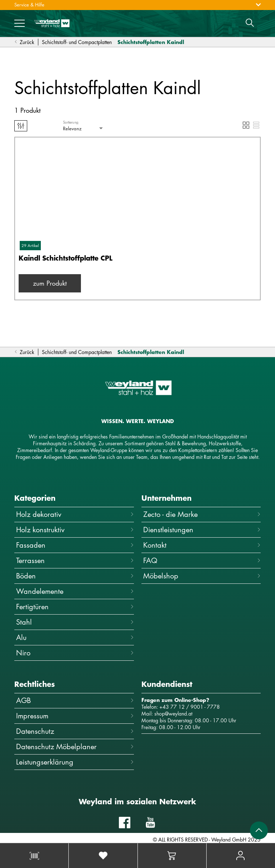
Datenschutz (75, 731)
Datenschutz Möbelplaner (75, 746)
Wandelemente (75, 591)
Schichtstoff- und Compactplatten (77, 42)
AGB (75, 700)
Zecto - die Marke (202, 514)
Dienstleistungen (202, 530)
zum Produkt (50, 283)
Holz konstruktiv (75, 530)
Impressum (75, 716)
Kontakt (202, 545)
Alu (75, 637)
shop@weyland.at (173, 714)
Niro (75, 653)
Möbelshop (202, 576)
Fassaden (75, 545)
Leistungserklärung (75, 762)
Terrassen (75, 560)
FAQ (202, 560)
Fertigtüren (75, 607)
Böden (75, 576)
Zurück (24, 42)
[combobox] (84, 129)
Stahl (75, 622)
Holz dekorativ (75, 514)
